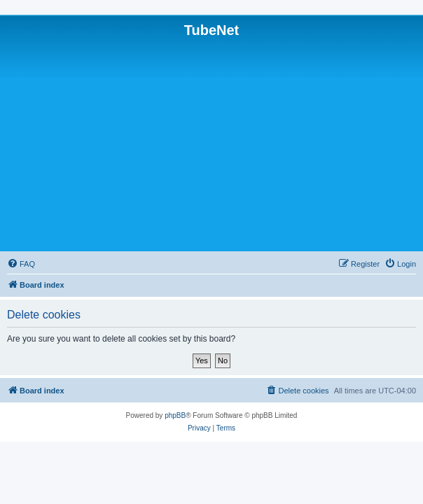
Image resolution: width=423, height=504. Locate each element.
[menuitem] (21, 264)
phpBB (175, 415)
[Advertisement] (211, 143)
